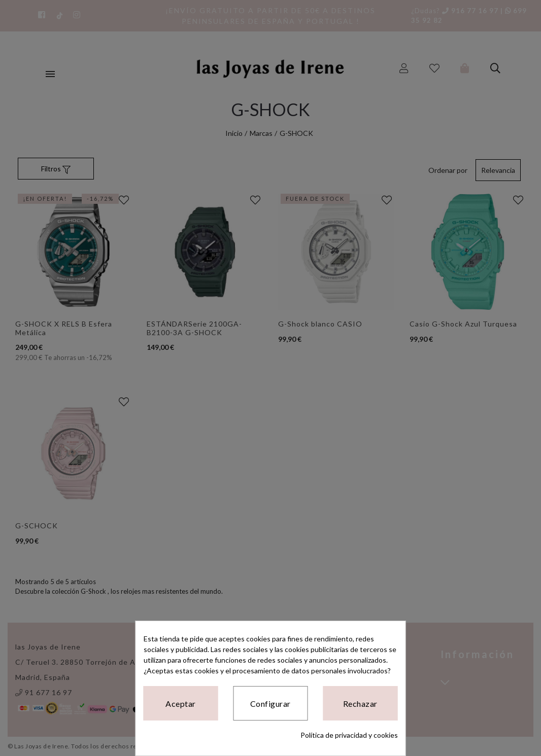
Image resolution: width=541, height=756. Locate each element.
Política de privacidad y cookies (349, 735)
